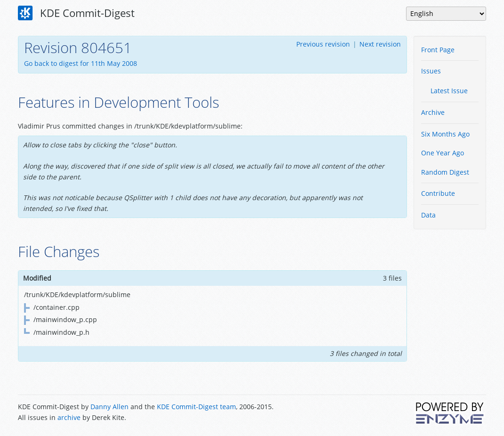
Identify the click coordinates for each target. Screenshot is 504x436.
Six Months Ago (445, 134)
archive (69, 417)
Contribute (438, 193)
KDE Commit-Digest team (196, 407)
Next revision (380, 44)
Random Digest (445, 172)
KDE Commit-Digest (76, 13)
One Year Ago (443, 153)
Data (428, 215)
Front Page (438, 50)
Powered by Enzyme (450, 413)
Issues (431, 71)
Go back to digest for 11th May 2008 (81, 63)
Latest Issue (449, 91)
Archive (433, 112)
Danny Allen (110, 407)
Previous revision (323, 44)
